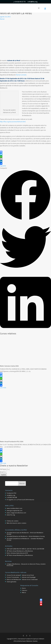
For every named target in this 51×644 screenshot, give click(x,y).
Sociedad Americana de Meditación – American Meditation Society (25, 533)
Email (2, 472)
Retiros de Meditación (14, 579)
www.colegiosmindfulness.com (16, 513)
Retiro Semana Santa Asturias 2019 (17, 553)
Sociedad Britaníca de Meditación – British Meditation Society (26, 536)
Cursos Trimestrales (13, 577)
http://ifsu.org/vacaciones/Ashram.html (13, 122)
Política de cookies (13, 521)
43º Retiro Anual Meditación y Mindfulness (20, 555)
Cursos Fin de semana (14, 575)
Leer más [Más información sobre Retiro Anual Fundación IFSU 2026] (3, 463)
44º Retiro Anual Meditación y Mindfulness (20, 551)
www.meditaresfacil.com (14, 508)
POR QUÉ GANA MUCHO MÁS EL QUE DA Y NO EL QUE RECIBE (25, 549)
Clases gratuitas (11, 582)
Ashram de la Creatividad (30, 579)
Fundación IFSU (11, 493)
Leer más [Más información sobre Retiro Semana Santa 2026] (3, 388)
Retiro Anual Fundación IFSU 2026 (12, 442)
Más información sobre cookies (16, 523)
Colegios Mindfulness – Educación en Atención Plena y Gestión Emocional (26, 565)
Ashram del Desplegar (29, 577)
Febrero (25, 590)
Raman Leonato (21, 75)
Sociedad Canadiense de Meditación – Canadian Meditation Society (25, 539)
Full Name (3, 469)
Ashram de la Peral (28, 575)
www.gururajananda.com (15, 510)
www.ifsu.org (11, 515)
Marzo (24, 592)
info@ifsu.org (11, 495)
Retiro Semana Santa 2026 (9, 366)
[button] (25, 195)
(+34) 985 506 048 (12, 497)
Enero (24, 588)
